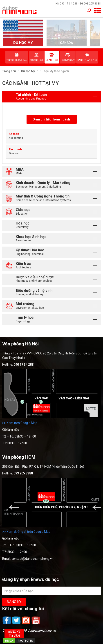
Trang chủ (9, 71)
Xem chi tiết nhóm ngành (52, 119)
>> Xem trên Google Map (20, 423)
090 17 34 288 (69, 4)
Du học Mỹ (28, 71)
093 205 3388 (92, 4)
